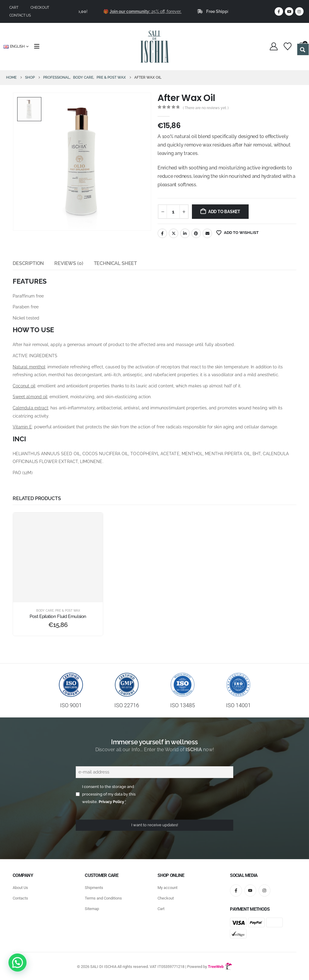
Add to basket (224, 212)
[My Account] (274, 46)
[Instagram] (299, 11)
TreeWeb (220, 967)
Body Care (45, 611)
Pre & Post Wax (68, 611)
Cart (14, 8)
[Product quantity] (173, 212)
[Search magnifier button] (303, 49)
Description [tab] (28, 263)
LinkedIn (185, 233)
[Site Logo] (155, 47)
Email (207, 233)
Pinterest (196, 233)
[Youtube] (289, 11)
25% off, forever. (159, 11)
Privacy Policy (111, 802)
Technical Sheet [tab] (116, 263)
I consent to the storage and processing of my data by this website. (109, 794)
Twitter (174, 233)
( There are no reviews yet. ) (206, 108)
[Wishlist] (287, 46)
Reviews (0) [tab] (69, 263)
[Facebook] (279, 11)
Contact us (20, 15)
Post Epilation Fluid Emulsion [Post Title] (58, 616)
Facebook (162, 233)
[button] (18, 963)
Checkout (40, 8)
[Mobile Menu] (39, 46)
